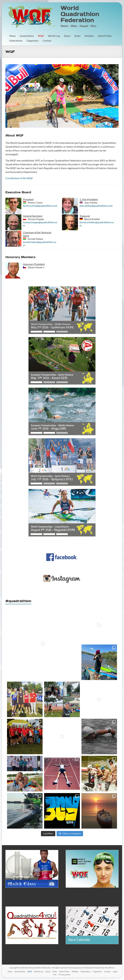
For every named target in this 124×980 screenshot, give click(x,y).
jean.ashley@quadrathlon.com (96, 206)
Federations (16, 41)
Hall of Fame (105, 36)
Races (67, 36)
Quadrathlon (27, 36)
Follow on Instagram (70, 834)
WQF (41, 36)
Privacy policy (64, 975)
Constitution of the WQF (19, 178)
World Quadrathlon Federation (80, 14)
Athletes (89, 36)
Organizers (33, 41)
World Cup (54, 36)
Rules (77, 36)
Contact (47, 41)
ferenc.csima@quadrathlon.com (40, 206)
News (13, 36)
